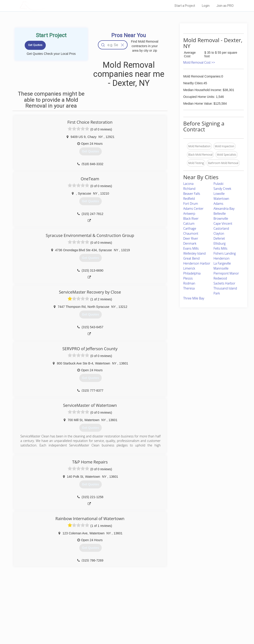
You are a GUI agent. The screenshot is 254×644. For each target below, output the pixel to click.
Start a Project (185, 6)
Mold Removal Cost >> (199, 62)
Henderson (221, 258)
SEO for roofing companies (183, 626)
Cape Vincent (223, 223)
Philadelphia (192, 273)
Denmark (190, 243)
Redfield (189, 199)
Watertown (221, 199)
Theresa (189, 288)
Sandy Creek (222, 189)
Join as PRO (225, 6)
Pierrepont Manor (226, 273)
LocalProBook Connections (184, 621)
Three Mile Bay (194, 298)
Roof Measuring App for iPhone (123, 621)
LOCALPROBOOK (46, 6)
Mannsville (221, 268)
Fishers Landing (225, 253)
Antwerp (189, 213)
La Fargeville (222, 263)
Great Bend (191, 258)
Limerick (189, 268)
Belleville (220, 213)
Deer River (191, 238)
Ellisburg (219, 243)
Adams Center (193, 209)
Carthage (190, 228)
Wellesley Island (195, 253)
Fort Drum (191, 204)
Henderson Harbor (197, 263)
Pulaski (218, 184)
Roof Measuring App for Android (124, 626)
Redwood (220, 278)
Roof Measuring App (116, 616)
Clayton (219, 233)
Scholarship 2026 (178, 606)
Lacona (188, 184)
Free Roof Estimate (65, 621)
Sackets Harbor (224, 283)
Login (206, 6)
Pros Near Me (62, 611)
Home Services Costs (67, 606)
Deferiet (219, 238)
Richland (189, 189)
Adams (218, 204)
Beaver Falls (192, 194)
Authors (172, 616)
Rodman (189, 283)
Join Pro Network (114, 606)
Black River (191, 218)
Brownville (221, 218)
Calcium (189, 223)
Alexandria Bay (224, 209)
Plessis (188, 278)
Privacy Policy (175, 611)
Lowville (219, 194)
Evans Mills (191, 248)
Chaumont (191, 233)
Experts (108, 611)
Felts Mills (220, 248)
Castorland (221, 228)
